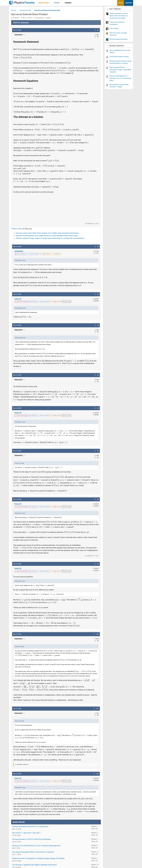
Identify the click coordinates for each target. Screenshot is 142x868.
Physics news (17, 231)
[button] (51, 3)
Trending (69, 3)
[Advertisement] (56, 211)
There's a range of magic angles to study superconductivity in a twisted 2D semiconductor (51, 241)
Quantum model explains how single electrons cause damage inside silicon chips (47, 238)
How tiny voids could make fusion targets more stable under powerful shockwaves (48, 236)
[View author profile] (45, 257)
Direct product (40, 18)
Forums (57, 3)
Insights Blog (44, 3)
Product (49, 18)
